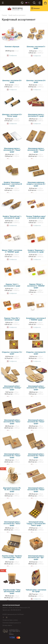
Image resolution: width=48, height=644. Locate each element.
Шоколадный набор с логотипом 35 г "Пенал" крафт (36, 422)
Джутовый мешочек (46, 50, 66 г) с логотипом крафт (12, 490)
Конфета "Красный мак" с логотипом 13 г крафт (12, 217)
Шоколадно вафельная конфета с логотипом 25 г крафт (36, 184)
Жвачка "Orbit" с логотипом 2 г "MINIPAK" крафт (12, 251)
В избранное (13, 55)
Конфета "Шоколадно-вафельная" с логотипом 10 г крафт (12, 184)
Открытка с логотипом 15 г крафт (36, 353)
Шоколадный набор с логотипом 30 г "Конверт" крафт (36, 388)
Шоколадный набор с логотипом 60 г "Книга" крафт (12, 524)
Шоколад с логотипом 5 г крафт (36, 47)
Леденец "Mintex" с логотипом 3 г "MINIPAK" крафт (36, 286)
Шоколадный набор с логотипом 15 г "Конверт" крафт (12, 388)
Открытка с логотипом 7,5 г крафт (12, 353)
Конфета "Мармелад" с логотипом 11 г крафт (36, 251)
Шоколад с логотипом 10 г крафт (12, 81)
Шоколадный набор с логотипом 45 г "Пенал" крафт (12, 456)
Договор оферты (7, 625)
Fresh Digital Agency (15, 631)
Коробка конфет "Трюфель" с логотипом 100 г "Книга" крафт (12, 558)
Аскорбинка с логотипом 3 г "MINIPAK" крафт (36, 319)
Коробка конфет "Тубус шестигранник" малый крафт (12, 592)
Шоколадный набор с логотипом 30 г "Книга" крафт (12, 422)
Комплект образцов (12, 47)
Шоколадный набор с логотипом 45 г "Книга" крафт (36, 456)
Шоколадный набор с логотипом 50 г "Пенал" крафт (36, 490)
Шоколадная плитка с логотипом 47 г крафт (36, 115)
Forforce (11, 634)
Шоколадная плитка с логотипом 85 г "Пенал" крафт (36, 150)
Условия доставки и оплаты (10, 620)
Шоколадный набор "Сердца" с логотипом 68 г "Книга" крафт (36, 524)
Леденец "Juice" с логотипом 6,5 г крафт (12, 285)
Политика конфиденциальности (12, 623)
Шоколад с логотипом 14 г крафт (36, 81)
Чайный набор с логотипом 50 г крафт (36, 591)
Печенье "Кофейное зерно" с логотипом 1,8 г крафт (36, 217)
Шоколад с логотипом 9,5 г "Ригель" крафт (12, 115)
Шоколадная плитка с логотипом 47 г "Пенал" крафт (12, 150)
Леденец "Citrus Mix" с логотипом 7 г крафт (12, 319)
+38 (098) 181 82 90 (16, 610)
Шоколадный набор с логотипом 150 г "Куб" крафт (36, 558)
